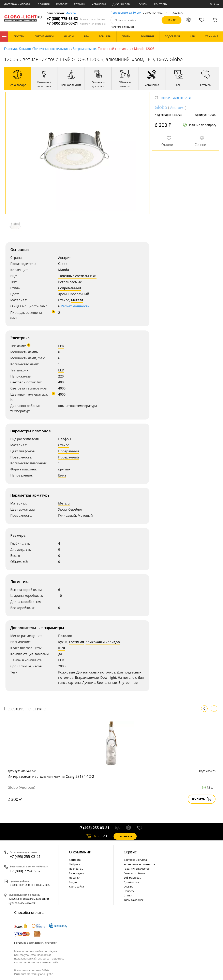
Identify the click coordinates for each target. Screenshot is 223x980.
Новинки (75, 878)
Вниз (62, 475)
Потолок (65, 636)
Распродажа (77, 873)
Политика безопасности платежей (36, 943)
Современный (70, 288)
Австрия (65, 258)
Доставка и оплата (17, 4)
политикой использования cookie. (38, 962)
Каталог (4, 37)
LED (61, 346)
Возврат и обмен (134, 873)
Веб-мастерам (133, 878)
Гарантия (43, 4)
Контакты (161, 4)
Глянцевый (67, 515)
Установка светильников (139, 864)
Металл (77, 300)
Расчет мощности (75, 306)
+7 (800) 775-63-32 (76, 19)
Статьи (128, 895)
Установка (99, 4)
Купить (202, 799)
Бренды (142, 4)
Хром (62, 509)
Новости (129, 891)
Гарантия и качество (137, 869)
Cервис (130, 852)
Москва (71, 13)
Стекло (64, 445)
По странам (76, 869)
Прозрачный (69, 451)
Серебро (75, 509)
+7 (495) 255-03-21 (76, 23)
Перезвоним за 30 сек (126, 13)
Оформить (125, 836)
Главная (10, 49)
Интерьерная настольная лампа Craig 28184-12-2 (51, 776)
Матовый (85, 515)
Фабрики (75, 864)
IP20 (62, 648)
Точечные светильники (52, 49)
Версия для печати (176, 98)
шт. (93, 836)
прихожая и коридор (103, 642)
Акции (73, 882)
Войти (214, 4)
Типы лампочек (134, 900)
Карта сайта (76, 886)
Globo (63, 264)
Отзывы (80, 4)
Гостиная (77, 642)
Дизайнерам (121, 4)
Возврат (62, 4)
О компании (80, 852)
